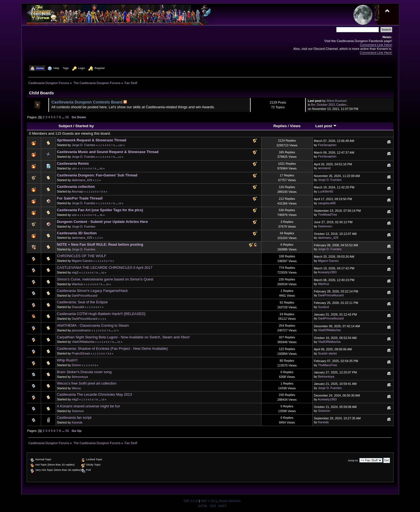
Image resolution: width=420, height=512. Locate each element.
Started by (85, 126)
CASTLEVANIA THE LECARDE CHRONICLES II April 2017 (104, 268)
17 (115, 331)
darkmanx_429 (82, 180)
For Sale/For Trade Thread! (80, 198)
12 (120, 157)
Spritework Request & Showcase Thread (91, 140)
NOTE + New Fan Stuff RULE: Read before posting (100, 244)
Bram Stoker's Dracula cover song (84, 372)
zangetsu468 (327, 203)
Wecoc (76, 388)
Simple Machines (230, 501)
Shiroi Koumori (337, 101)
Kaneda (77, 422)
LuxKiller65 (326, 191)
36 (101, 215)
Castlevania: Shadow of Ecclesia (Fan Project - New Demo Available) (112, 349)
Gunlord (323, 307)
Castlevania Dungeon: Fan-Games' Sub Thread (97, 175)
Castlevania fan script (74, 418)
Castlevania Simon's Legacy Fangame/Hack (92, 291)
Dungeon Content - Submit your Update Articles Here (102, 222)
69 (101, 169)
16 (107, 284)
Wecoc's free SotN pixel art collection (87, 383)
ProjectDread (81, 353)
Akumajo (77, 191)
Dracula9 (78, 307)
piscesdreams (81, 330)
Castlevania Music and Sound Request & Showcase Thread (108, 152)
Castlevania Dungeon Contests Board (87, 102)
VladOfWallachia (329, 330)
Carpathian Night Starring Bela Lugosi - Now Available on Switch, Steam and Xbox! (123, 337)
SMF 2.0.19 (191, 501)
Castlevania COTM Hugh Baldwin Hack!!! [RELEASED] (101, 314)
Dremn (76, 365)
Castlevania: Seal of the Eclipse (82, 302)
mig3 (75, 272)
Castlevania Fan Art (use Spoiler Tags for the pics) (100, 210)
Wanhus (77, 284)
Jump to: (353, 460)
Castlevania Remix (73, 163)
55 (67, 117)
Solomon (78, 411)
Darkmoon (325, 226)
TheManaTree (328, 365)
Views (295, 126)
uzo (74, 168)
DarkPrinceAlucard (85, 296)
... (64, 117)
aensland (324, 168)
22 (119, 342)
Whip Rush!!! (67, 360)
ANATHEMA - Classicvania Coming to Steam (93, 325)
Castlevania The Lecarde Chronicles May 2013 (94, 394)
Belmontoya (80, 377)
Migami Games (82, 261)
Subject (65, 126)
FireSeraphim (327, 145)
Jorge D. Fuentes (84, 145)
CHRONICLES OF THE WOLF (81, 256)
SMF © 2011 (209, 501)
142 (120, 145)
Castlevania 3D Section (77, 233)
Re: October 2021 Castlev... (330, 105)
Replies (280, 126)
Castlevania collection (76, 187)
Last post (326, 126)
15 (120, 203)
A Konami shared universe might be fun (88, 406)
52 (103, 273)
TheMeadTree (328, 215)
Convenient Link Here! (376, 45)
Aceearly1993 (327, 272)
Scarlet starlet (327, 353)
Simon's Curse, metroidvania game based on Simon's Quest (105, 279)
